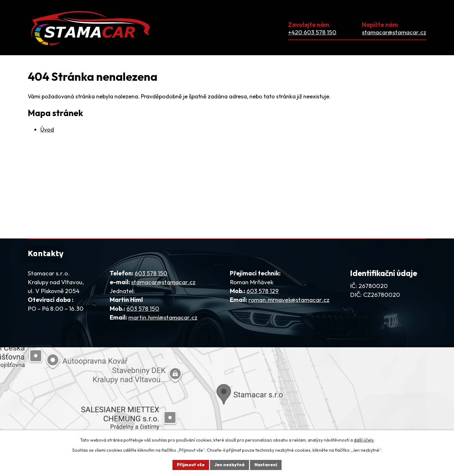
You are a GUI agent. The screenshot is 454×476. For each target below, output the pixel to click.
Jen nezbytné (230, 465)
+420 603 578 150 (312, 32)
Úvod (47, 129)
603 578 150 (151, 273)
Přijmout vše (191, 465)
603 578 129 (263, 291)
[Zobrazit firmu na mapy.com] (227, 393)
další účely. (364, 440)
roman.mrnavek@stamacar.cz (289, 300)
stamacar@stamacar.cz (394, 32)
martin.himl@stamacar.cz (163, 317)
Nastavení (266, 465)
